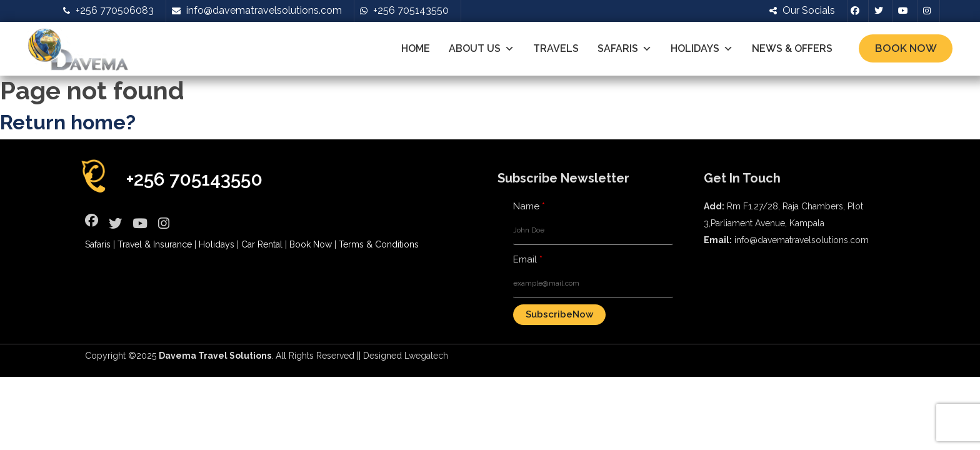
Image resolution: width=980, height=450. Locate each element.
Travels (556, 48)
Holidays (702, 49)
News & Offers (792, 48)
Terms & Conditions (379, 244)
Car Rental (262, 244)
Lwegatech (426, 356)
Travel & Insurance (155, 244)
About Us (482, 49)
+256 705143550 (194, 179)
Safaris (625, 49)
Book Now (906, 48)
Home (416, 48)
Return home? (68, 122)
